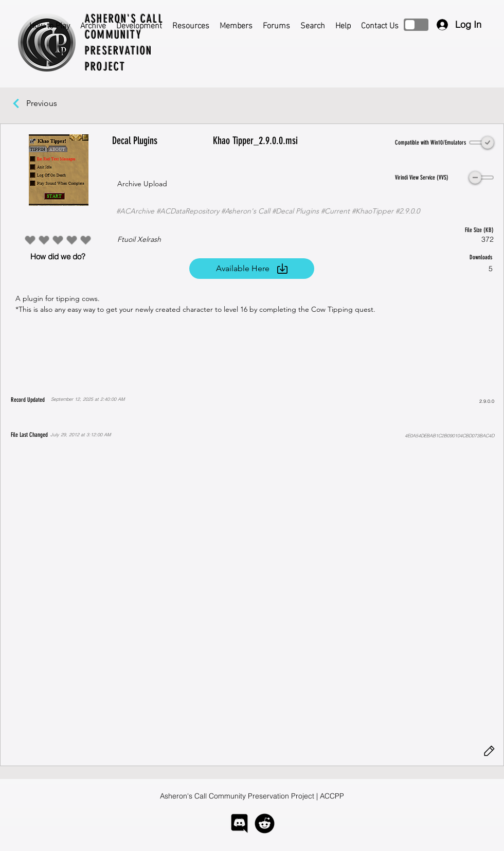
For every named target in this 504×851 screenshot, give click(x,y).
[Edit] (489, 751)
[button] (252, 599)
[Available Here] (252, 269)
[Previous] (47, 103)
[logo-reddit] (265, 823)
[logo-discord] (239, 823)
